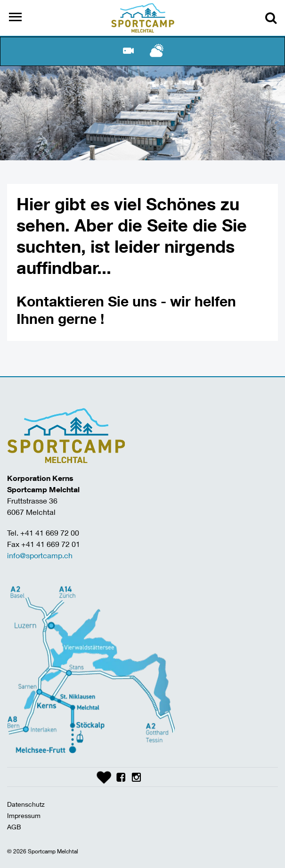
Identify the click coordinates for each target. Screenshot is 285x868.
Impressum (24, 815)
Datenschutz (26, 804)
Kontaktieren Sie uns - (93, 301)
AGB (14, 827)
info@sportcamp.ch (40, 555)
